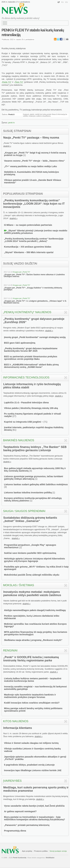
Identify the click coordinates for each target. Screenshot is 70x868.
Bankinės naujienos (19, 440)
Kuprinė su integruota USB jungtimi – (24, 422)
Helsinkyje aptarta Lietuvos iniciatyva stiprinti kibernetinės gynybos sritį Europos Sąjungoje (35, 560)
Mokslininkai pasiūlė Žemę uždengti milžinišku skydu (32, 575)
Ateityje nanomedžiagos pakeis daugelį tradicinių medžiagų (35, 610)
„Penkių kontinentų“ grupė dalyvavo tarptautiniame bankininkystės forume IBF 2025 (31, 350)
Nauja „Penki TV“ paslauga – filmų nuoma (31, 138)
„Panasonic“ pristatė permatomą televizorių (27, 825)
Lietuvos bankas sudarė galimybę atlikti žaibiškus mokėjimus (36, 484)
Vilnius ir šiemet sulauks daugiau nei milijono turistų (31, 743)
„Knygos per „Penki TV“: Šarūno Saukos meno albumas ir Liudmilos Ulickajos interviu (34, 275)
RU (63, 2)
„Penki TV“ (6, 82)
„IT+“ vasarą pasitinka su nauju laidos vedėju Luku (30, 166)
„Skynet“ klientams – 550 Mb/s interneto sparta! (29, 252)
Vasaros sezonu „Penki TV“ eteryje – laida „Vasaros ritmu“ (34, 161)
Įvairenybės (12, 781)
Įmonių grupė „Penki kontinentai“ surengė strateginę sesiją (35, 337)
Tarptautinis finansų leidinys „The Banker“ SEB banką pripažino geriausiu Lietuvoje (35, 449)
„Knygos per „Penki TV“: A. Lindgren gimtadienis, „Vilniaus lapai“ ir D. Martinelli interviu (35, 302)
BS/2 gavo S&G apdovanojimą (20, 343)
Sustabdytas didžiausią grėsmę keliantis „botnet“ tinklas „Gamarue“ (30, 519)
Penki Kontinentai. (20, 858)
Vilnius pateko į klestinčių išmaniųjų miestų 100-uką (31, 408)
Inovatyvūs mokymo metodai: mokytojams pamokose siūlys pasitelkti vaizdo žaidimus (32, 594)
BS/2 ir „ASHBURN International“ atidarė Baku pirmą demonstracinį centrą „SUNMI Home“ (31, 366)
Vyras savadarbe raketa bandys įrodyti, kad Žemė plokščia (34, 806)
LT (59, 2)
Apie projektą (27, 851)
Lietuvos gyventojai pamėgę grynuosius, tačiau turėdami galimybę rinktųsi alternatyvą (34, 478)
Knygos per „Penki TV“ (22, 272)
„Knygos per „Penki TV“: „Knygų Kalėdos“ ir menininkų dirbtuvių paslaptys (33, 289)
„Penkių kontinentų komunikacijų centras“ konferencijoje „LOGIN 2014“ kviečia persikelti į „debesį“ (34, 240)
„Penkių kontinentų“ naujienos (27, 312)
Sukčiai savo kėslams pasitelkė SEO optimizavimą (30, 553)
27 (14, 416)
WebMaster (50, 858)
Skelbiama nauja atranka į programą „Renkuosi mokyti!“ (33, 640)
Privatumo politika (41, 851)
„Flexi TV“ (19, 82)
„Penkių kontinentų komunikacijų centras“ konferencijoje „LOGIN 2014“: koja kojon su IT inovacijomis (34, 204)
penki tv (11, 123)
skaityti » (7, 146)
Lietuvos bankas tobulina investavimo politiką (28, 493)
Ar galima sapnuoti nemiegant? (20, 811)
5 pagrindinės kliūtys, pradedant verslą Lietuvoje (29, 765)
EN (66, 2)
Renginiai (10, 650)
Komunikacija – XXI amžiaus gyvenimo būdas (28, 247)
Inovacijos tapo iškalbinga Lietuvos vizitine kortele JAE (33, 770)
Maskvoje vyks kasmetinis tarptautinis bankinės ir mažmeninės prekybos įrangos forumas (30, 696)
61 (14, 430)
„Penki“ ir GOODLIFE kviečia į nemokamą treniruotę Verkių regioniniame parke (31, 659)
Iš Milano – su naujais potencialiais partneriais (28, 225)
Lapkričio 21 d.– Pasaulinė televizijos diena (26, 403)
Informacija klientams (18, 728)
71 (45, 422)
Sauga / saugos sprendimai (24, 511)
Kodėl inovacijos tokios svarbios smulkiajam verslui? (32, 703)
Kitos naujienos (16, 721)
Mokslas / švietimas (19, 585)
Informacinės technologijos (26, 377)
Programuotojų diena (15, 831)
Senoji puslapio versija (58, 851)
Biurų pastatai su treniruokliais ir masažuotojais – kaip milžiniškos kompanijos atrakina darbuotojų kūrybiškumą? (35, 818)
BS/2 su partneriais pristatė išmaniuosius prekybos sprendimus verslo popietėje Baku (31, 358)
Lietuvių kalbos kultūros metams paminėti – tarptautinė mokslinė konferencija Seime (33, 680)
